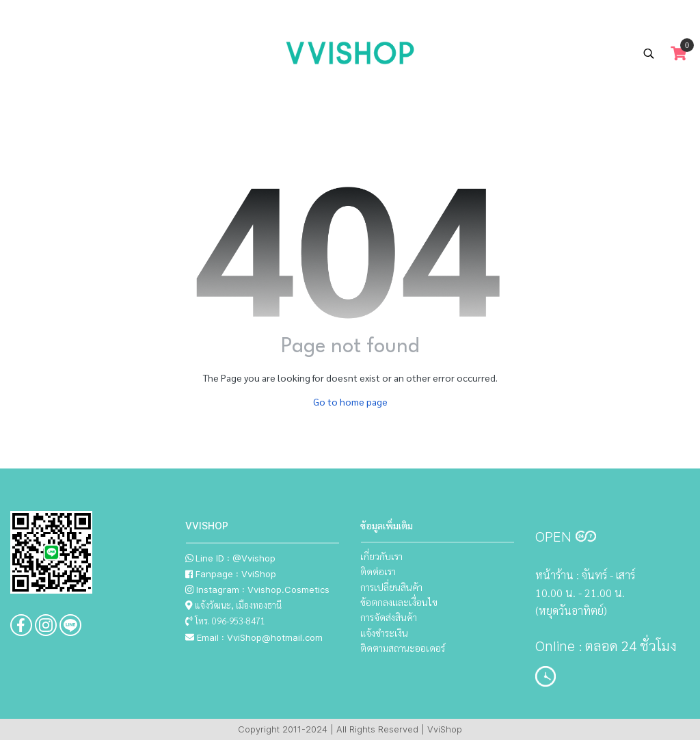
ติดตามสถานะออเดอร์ (403, 648)
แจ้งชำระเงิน (384, 633)
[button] (649, 53)
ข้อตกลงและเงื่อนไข (399, 602)
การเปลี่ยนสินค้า (391, 587)
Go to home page (350, 401)
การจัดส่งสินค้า (389, 617)
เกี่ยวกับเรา (381, 556)
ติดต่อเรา (378, 571)
